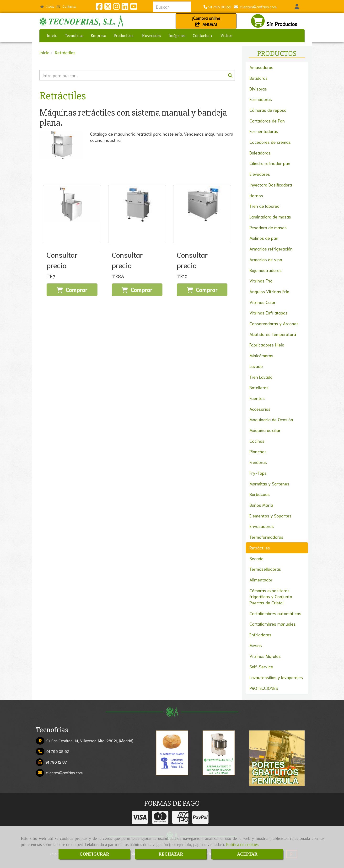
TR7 (51, 277)
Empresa (98, 36)
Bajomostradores (266, 270)
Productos (124, 36)
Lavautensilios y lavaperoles (276, 677)
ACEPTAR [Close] (247, 854)
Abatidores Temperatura (273, 334)
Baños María (261, 505)
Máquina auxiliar (265, 430)
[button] (297, 7)
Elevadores (260, 174)
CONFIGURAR (94, 854)
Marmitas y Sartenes (269, 484)
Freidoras (258, 462)
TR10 (182, 277)
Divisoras (258, 89)
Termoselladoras (265, 569)
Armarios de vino (266, 259)
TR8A (118, 277)
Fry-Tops (258, 473)
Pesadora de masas (268, 227)
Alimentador (261, 580)
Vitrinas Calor (263, 302)
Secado (256, 558)
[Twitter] (108, 8)
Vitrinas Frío (261, 281)
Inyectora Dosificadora (271, 185)
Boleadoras (260, 153)
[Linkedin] (125, 8)
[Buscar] (137, 75)
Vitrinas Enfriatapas (269, 313)
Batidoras (258, 78)
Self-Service (261, 666)
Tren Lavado (261, 377)
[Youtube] (134, 8)
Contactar (67, 6)
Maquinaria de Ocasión (271, 419)
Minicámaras (261, 355)
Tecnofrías (74, 36)
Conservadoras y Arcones (274, 323)
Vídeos (226, 36)
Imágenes (177, 36)
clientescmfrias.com (257, 7)
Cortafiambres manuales (273, 624)
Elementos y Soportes (270, 516)
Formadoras (261, 99)
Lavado (256, 366)
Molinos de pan (264, 238)
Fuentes (257, 398)
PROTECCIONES (264, 688)
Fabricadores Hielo (267, 345)
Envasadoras (262, 526)
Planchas (258, 451)
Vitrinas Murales (265, 656)
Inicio (47, 6)
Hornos (256, 195)
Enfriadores (260, 634)
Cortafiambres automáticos (275, 613)
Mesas (256, 645)
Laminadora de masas (270, 217)
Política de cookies (242, 845)
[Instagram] (116, 8)
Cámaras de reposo (268, 110)
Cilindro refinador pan (270, 163)
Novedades (151, 36)
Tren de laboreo (264, 206)
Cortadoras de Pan (267, 121)
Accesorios (260, 409)
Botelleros (259, 387)
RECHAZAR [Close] (171, 854)
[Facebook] (99, 8)
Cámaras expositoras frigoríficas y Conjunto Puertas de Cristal (271, 596)
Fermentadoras (264, 131)
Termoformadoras (266, 537)
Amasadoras (261, 67)
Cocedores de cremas (270, 142)
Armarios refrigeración (271, 249)
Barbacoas (260, 494)
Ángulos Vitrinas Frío (269, 291)
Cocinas (257, 441)
